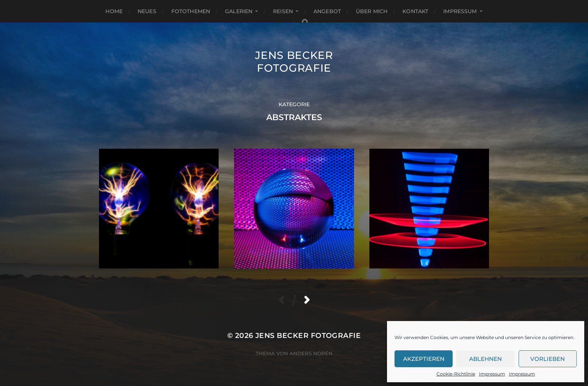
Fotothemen (191, 11)
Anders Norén (311, 353)
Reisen (283, 11)
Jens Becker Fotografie (294, 62)
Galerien (239, 11)
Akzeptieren (424, 359)
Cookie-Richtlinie (456, 374)
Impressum (492, 374)
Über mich (372, 11)
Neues (147, 11)
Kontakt (415, 11)
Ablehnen (485, 359)
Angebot (327, 11)
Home (114, 11)
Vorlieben (547, 359)
